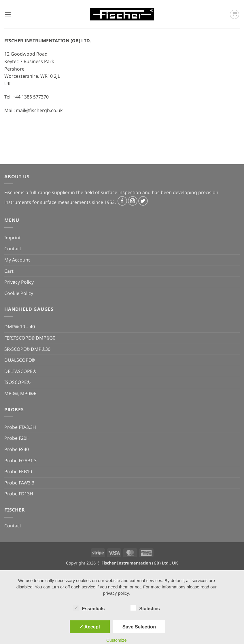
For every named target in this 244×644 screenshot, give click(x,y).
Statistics (145, 608)
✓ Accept (90, 627)
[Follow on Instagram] (133, 201)
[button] (8, 14)
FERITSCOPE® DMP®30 (30, 338)
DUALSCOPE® (20, 360)
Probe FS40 (17, 449)
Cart (9, 271)
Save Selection (139, 627)
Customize (117, 640)
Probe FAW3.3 (19, 483)
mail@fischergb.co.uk (39, 110)
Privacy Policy (19, 282)
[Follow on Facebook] (122, 201)
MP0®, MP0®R (20, 393)
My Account (17, 260)
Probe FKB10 (18, 471)
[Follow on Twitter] (143, 201)
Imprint (13, 238)
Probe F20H (17, 438)
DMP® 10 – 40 (20, 327)
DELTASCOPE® (20, 371)
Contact (13, 249)
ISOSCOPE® (17, 382)
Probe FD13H (19, 494)
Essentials (89, 608)
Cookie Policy (19, 293)
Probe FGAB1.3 (20, 461)
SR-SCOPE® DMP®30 (27, 349)
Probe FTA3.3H (20, 427)
